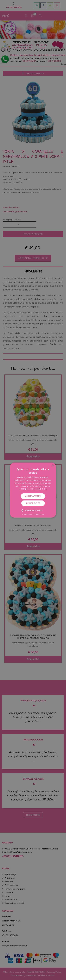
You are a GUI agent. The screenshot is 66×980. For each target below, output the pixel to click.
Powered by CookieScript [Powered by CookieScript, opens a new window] (33, 514)
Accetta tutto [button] (33, 496)
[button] (33, 510)
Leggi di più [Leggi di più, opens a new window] (42, 489)
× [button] (53, 466)
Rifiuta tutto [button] (33, 503)
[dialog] (33, 490)
